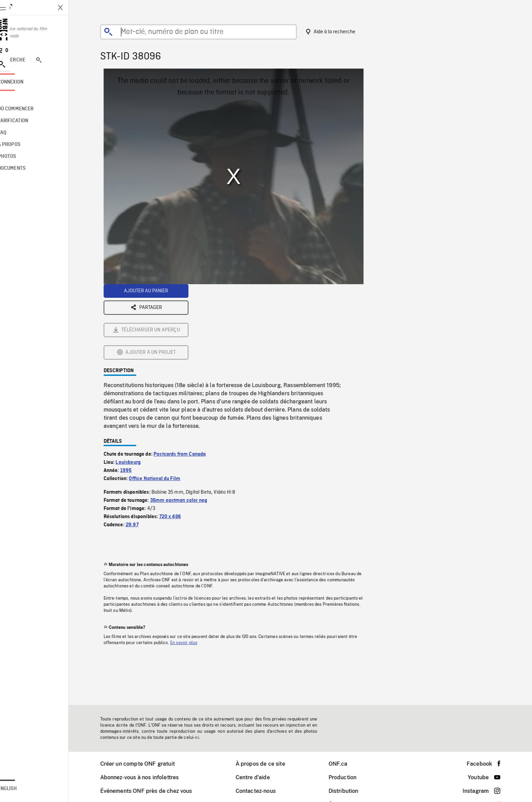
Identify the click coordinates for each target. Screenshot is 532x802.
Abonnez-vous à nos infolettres (149, 777)
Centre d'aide (262, 777)
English (26, 789)
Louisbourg (137, 387)
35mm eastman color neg (188, 425)
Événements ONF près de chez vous (156, 791)
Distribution (353, 791)
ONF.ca (347, 764)
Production (352, 777)
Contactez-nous (265, 791)
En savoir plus (193, 567)
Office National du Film (164, 403)
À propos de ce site (270, 764)
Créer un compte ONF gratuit (147, 764)
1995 (135, 395)
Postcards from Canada (189, 379)
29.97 (141, 450)
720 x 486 (179, 441)
